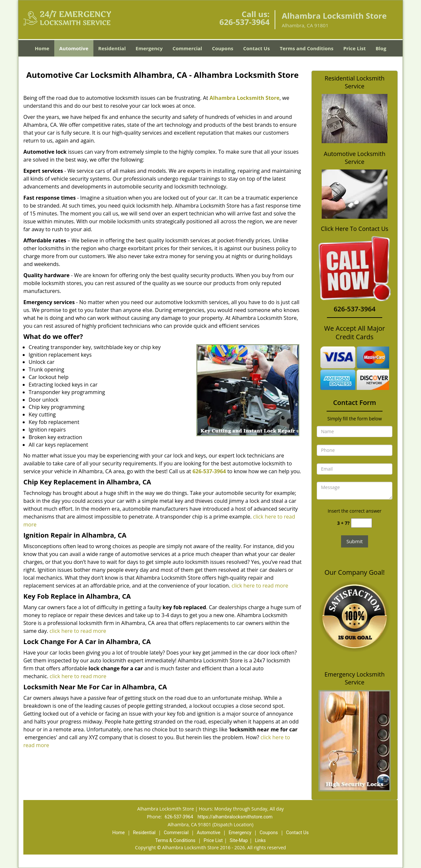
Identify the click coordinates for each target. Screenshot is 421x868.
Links (260, 840)
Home (42, 48)
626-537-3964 (245, 22)
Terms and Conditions (306, 48)
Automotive (74, 48)
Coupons (223, 48)
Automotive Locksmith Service (354, 158)
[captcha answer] (361, 523)
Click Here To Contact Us (354, 229)
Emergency (149, 48)
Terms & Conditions (175, 840)
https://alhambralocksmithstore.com (235, 817)
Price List (355, 48)
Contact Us (256, 48)
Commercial (187, 48)
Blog (381, 48)
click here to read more (260, 586)
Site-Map (239, 840)
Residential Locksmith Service (355, 82)
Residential (112, 48)
